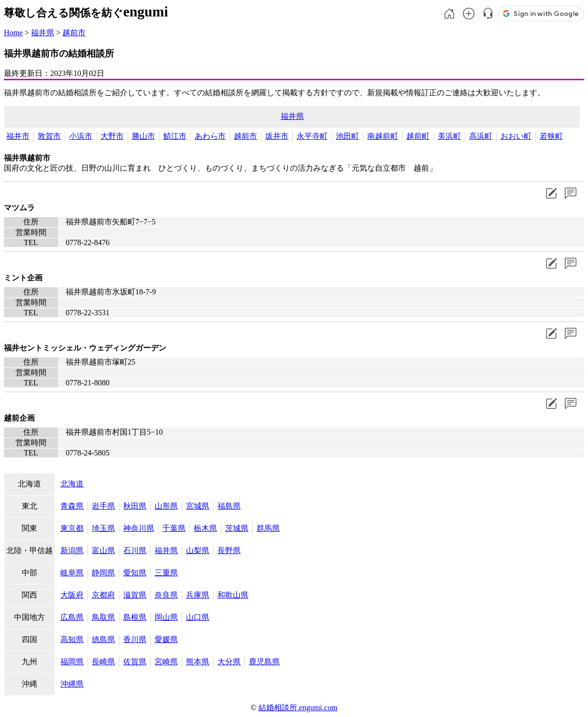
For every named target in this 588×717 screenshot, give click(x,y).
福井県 (43, 33)
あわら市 (210, 136)
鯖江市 (175, 136)
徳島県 (103, 639)
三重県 (166, 573)
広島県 (72, 617)
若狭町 (551, 136)
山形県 (166, 506)
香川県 (135, 639)
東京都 (72, 528)
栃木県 (205, 528)
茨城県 (237, 528)
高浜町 (481, 136)
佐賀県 (135, 662)
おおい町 (516, 136)
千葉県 (174, 528)
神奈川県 (139, 528)
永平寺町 (312, 136)
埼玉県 (103, 528)
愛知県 (135, 573)
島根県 (135, 617)
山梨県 (198, 550)
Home (13, 33)
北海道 (72, 484)
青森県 (72, 506)
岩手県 (103, 506)
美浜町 (449, 136)
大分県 (229, 662)
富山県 (103, 550)
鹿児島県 (264, 662)
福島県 (229, 506)
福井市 (18, 136)
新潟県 (72, 550)
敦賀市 (49, 136)
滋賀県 (135, 595)
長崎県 (103, 662)
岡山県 (166, 617)
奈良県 (166, 595)
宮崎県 (166, 662)
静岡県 (103, 573)
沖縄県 (72, 684)
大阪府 (72, 595)
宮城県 (198, 506)
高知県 (72, 639)
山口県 (198, 617)
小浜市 (81, 136)
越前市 (74, 33)
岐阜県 (72, 573)
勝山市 (143, 136)
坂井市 (277, 136)
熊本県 (198, 662)
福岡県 (72, 662)
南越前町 (383, 136)
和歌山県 (233, 595)
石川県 (135, 550)
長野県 (229, 550)
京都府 (103, 595)
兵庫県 (198, 595)
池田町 (347, 136)
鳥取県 (103, 617)
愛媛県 (166, 639)
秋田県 (135, 506)
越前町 (418, 136)
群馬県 (268, 528)
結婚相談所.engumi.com (298, 708)
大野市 (112, 136)
